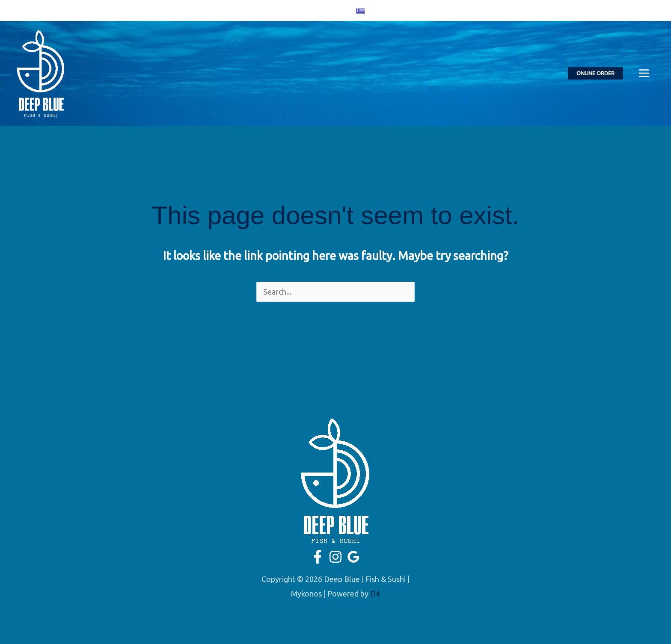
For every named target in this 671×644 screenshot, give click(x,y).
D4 (375, 594)
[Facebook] (309, 11)
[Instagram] (321, 11)
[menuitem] (360, 10)
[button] (595, 73)
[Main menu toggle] (644, 73)
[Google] (334, 11)
